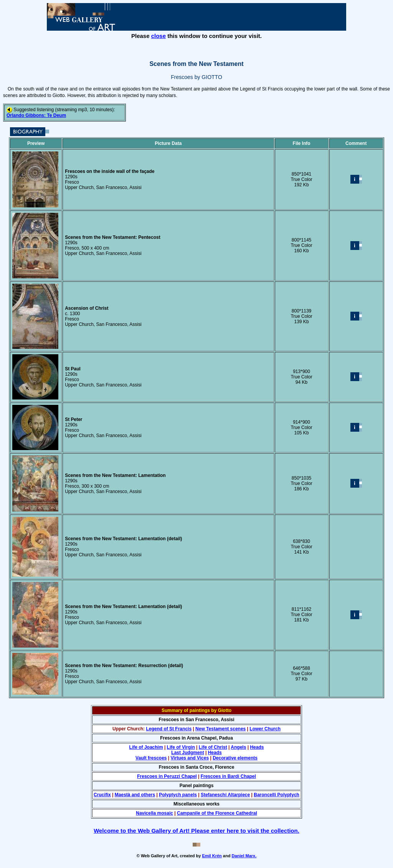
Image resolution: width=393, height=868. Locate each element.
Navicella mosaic (154, 813)
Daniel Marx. (244, 856)
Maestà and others (135, 795)
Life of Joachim (146, 747)
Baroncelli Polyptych (277, 795)
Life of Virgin (181, 747)
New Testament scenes (220, 729)
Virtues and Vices (190, 758)
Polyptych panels (178, 795)
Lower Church (265, 729)
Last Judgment (187, 753)
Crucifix (102, 795)
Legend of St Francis (169, 729)
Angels (238, 747)
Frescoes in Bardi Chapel (228, 776)
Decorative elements (235, 758)
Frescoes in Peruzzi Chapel (167, 776)
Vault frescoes (151, 758)
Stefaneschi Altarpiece (225, 795)
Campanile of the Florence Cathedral (217, 813)
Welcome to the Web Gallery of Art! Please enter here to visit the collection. (196, 831)
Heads (257, 747)
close (159, 36)
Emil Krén (212, 856)
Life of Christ (213, 747)
